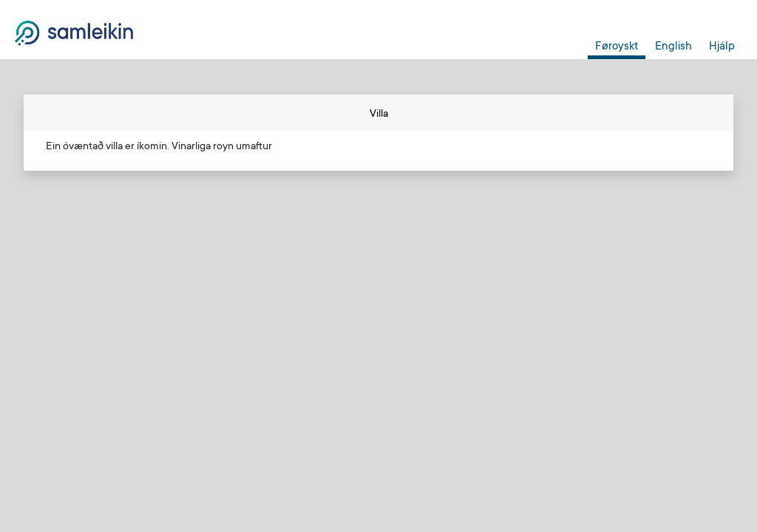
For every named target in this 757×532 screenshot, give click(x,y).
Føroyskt (617, 47)
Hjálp (722, 47)
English (673, 47)
